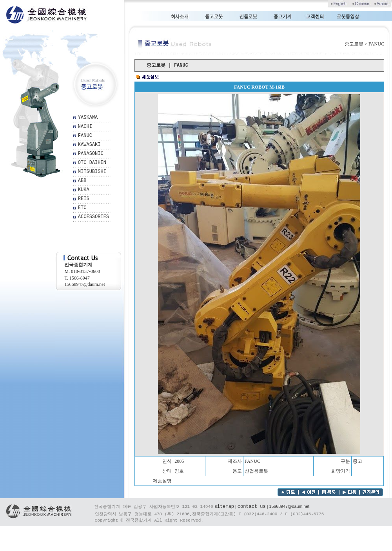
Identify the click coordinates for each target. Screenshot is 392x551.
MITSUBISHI (92, 172)
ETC (82, 208)
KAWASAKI (89, 145)
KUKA (84, 190)
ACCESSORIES (93, 217)
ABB (82, 181)
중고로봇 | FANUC (167, 65)
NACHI (85, 127)
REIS (84, 199)
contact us (252, 507)
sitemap (224, 507)
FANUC (85, 136)
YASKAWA (88, 118)
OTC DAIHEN (92, 163)
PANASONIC (91, 154)
